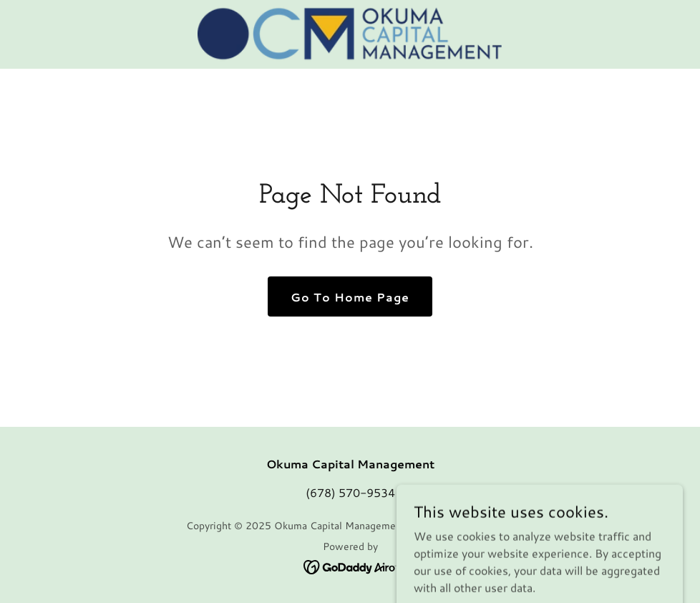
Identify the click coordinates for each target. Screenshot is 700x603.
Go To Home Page (350, 297)
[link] (350, 34)
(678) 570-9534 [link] (350, 492)
